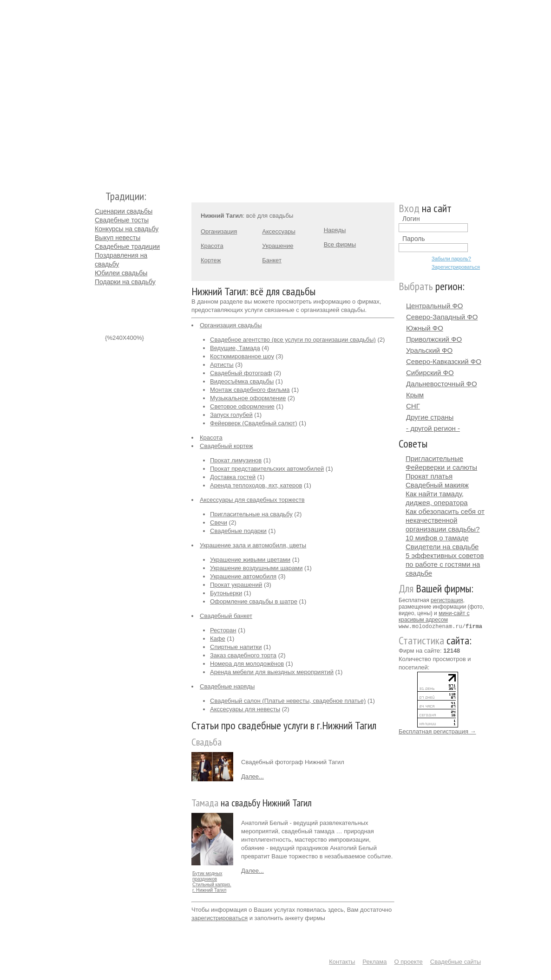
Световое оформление (242, 406)
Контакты (342, 962)
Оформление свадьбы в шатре (254, 601)
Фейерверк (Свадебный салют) (254, 423)
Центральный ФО (435, 306)
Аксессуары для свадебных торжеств (252, 500)
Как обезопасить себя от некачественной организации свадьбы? (445, 520)
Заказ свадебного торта (243, 655)
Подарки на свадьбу (125, 282)
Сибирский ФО (430, 373)
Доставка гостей (233, 477)
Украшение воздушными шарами (256, 568)
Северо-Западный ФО (442, 317)
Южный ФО (425, 328)
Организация (219, 231)
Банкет (272, 260)
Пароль (414, 239)
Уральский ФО (429, 350)
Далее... (253, 776)
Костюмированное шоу (242, 356)
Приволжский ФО (434, 339)
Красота (212, 246)
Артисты (222, 365)
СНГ (413, 406)
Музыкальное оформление (248, 398)
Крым (415, 395)
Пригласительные (434, 458)
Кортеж (211, 260)
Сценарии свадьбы (124, 211)
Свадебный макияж (437, 485)
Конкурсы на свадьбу (127, 229)
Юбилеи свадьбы (121, 273)
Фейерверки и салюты (441, 467)
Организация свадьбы (231, 325)
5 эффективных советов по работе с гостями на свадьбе (445, 564)
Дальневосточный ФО (442, 384)
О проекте (409, 962)
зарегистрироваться (220, 918)
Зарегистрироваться (456, 267)
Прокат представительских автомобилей (267, 469)
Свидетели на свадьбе (442, 547)
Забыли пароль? (451, 259)
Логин (411, 219)
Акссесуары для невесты (245, 709)
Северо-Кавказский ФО (444, 361)
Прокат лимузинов (236, 460)
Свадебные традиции (127, 247)
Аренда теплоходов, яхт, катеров (256, 485)
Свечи (219, 522)
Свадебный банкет (226, 616)
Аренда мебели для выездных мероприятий (272, 672)
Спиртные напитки (236, 647)
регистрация (447, 600)
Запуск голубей (231, 415)
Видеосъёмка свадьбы (242, 381)
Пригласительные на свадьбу (251, 514)
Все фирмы (340, 244)
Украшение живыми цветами (250, 560)
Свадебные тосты (122, 220)
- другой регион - (433, 428)
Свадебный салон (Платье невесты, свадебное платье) (288, 701)
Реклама (374, 962)
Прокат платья (429, 476)
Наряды (335, 230)
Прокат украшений (236, 585)
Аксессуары (279, 231)
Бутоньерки (226, 593)
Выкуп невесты (118, 238)
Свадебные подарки (238, 531)
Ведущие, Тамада (235, 348)
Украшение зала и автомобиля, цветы (253, 545)
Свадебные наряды (227, 686)
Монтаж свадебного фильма (250, 390)
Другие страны (430, 417)
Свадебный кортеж (226, 446)
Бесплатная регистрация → (437, 731)
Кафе (218, 639)
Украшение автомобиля (243, 576)
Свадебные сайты (456, 962)
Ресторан (223, 630)
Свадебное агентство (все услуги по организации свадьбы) (293, 340)
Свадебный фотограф (241, 373)
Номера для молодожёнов (247, 664)
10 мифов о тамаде (437, 538)
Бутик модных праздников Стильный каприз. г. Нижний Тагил (212, 882)
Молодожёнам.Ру (98, 91)
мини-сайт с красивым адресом (434, 617)
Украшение (278, 246)
